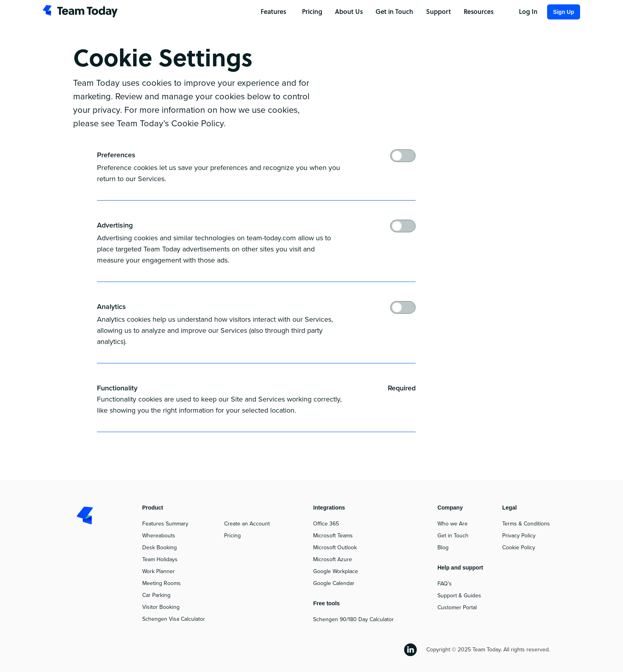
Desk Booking (160, 547)
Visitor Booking (161, 607)
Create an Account (247, 524)
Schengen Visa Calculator (174, 619)
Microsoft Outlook (335, 547)
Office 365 (326, 524)
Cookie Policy (519, 547)
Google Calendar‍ (334, 583)
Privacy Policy (519, 536)
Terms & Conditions (526, 524)
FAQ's (445, 584)
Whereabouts (159, 536)
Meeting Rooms (162, 583)
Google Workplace (336, 571)
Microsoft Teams (333, 536)
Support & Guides (459, 596)
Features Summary (165, 524)
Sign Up (564, 12)
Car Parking (156, 595)
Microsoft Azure (333, 559)
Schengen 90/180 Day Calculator (353, 619)
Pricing (232, 536)
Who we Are (453, 524)
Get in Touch (453, 536)
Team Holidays (160, 559)
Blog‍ (443, 547)
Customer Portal (457, 607)
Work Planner (159, 571)
